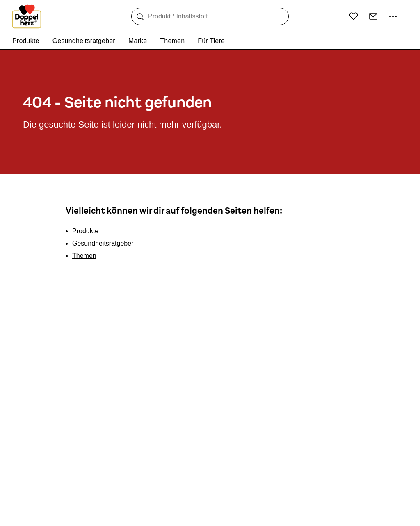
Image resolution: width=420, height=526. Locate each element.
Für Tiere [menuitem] (211, 41)
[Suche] (140, 17)
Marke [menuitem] (138, 41)
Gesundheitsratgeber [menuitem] (84, 41)
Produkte (85, 231)
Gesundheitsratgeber (103, 243)
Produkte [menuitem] (26, 41)
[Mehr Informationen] (393, 16)
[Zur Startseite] (27, 16)
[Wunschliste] (354, 16)
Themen (84, 256)
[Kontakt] (373, 16)
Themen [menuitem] (172, 41)
